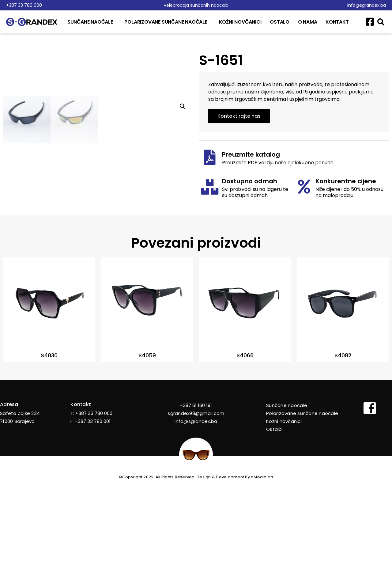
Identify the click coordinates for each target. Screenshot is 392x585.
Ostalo (280, 22)
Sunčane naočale (92, 22)
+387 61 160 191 (196, 501)
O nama (308, 22)
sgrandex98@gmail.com (196, 509)
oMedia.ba (262, 573)
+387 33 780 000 (24, 5)
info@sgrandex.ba (367, 5)
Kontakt (337, 22)
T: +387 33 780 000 (91, 509)
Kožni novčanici (240, 22)
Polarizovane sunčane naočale (167, 22)
